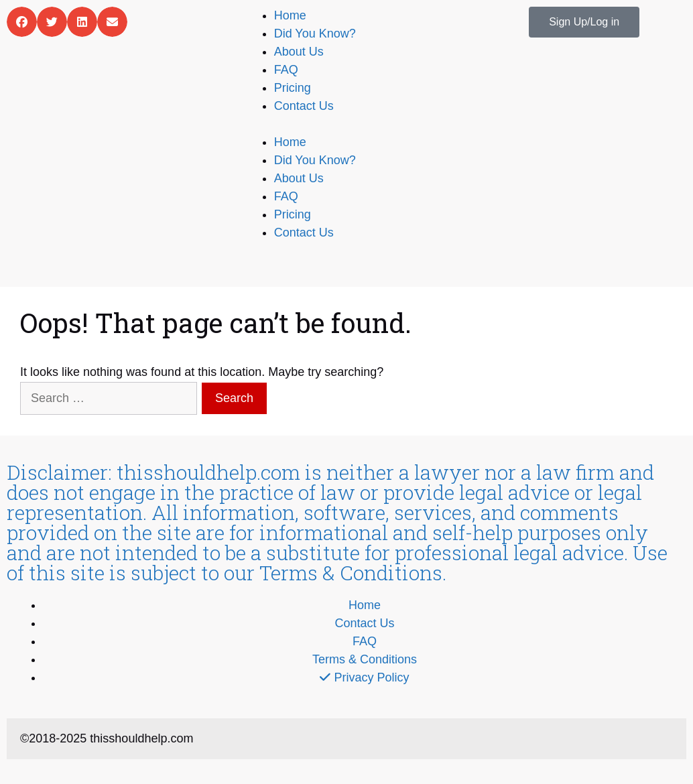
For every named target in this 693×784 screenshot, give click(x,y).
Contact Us (304, 106)
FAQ (286, 70)
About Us (299, 52)
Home (290, 15)
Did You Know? (315, 34)
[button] (22, 22)
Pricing (293, 88)
